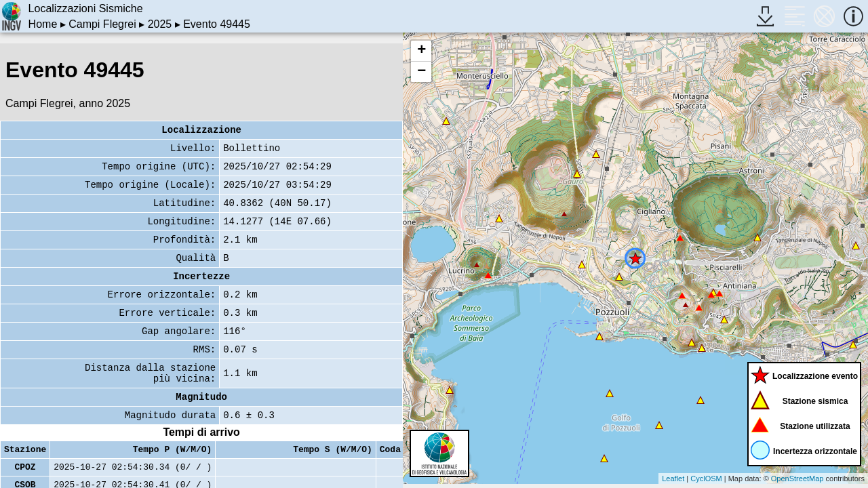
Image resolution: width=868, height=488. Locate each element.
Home (43, 24)
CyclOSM (706, 479)
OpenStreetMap (797, 479)
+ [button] (421, 51)
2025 (160, 24)
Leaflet (673, 479)
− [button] (421, 72)
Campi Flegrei (102, 24)
